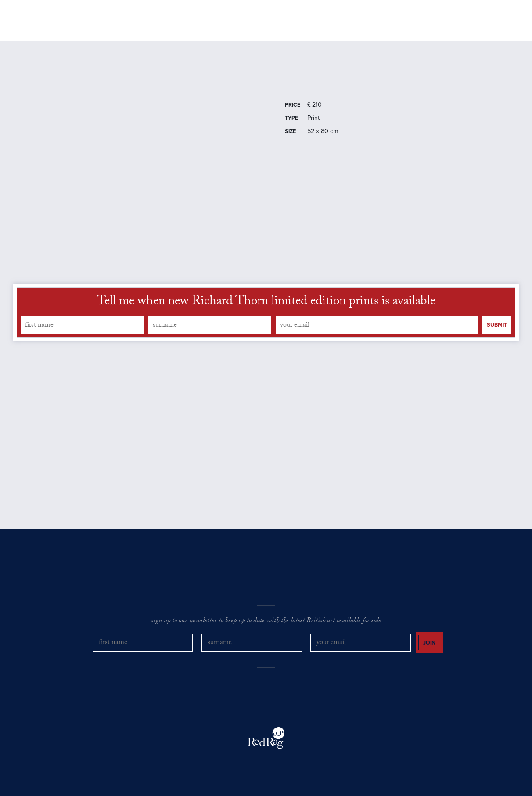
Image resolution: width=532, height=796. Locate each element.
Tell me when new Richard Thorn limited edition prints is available (266, 304)
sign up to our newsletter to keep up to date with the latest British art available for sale (266, 623)
